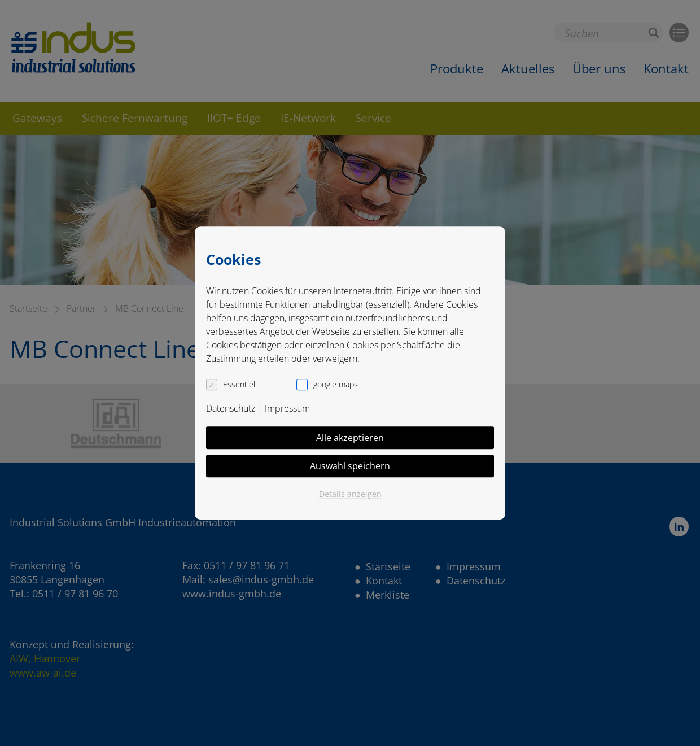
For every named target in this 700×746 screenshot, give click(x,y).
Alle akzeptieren (350, 438)
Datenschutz (231, 408)
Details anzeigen (350, 494)
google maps (336, 384)
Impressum (287, 408)
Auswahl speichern (350, 466)
